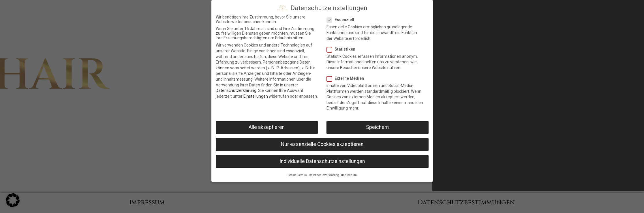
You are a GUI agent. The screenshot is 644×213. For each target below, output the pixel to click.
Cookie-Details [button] (297, 175)
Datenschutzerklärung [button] (324, 175)
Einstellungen (256, 96)
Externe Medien (347, 78)
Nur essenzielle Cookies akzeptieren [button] (322, 144)
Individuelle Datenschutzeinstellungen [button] (322, 161)
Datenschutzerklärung (236, 90)
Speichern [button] (377, 127)
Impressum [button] (349, 175)
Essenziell (342, 20)
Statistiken (343, 49)
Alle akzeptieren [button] (267, 127)
